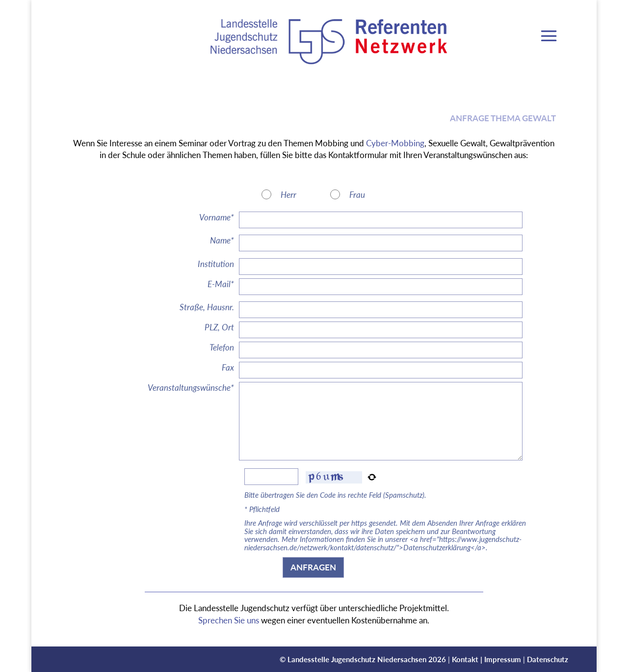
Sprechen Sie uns (229, 620)
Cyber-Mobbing (395, 143)
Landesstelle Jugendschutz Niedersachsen (357, 659)
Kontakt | (468, 659)
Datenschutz (548, 659)
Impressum (503, 659)
